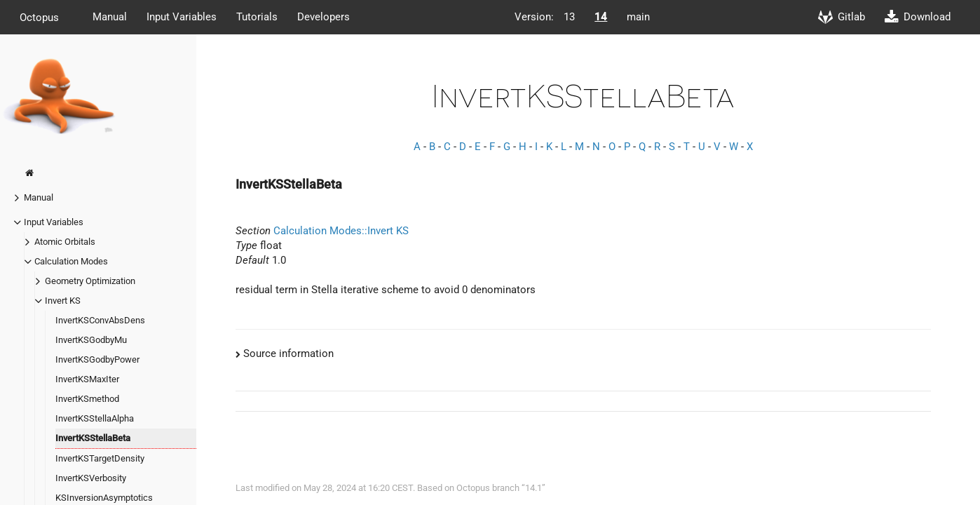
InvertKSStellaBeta (93, 438)
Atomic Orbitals (65, 242)
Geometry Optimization (90, 281)
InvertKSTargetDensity (100, 458)
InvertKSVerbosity (91, 478)
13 (569, 17)
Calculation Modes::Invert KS (341, 231)
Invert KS (63, 301)
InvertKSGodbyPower (97, 359)
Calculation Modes (71, 261)
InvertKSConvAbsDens (100, 320)
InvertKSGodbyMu (91, 340)
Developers (324, 17)
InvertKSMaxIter (87, 379)
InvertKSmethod (87, 399)
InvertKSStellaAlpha (95, 418)
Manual (110, 17)
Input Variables (182, 17)
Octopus (39, 17)
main (638, 17)
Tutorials (257, 17)
